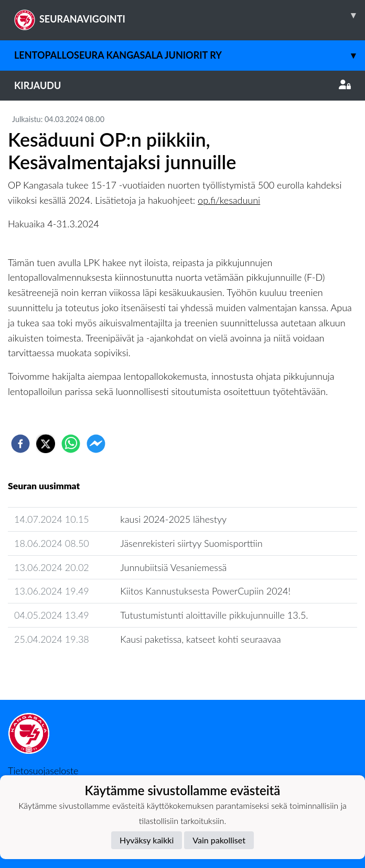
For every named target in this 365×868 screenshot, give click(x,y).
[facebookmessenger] (96, 444)
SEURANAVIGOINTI (190, 15)
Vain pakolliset (219, 840)
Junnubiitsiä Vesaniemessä (173, 567)
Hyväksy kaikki (147, 840)
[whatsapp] (71, 444)
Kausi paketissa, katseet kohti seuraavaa (200, 639)
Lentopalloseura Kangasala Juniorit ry (190, 55)
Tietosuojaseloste (43, 771)
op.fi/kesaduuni (229, 200)
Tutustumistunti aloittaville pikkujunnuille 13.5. (214, 615)
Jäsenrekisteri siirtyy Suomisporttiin (191, 543)
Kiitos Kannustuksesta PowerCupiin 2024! (205, 591)
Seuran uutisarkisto (54, 669)
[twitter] (46, 444)
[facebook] (20, 444)
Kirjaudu (182, 85)
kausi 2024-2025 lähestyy (173, 519)
